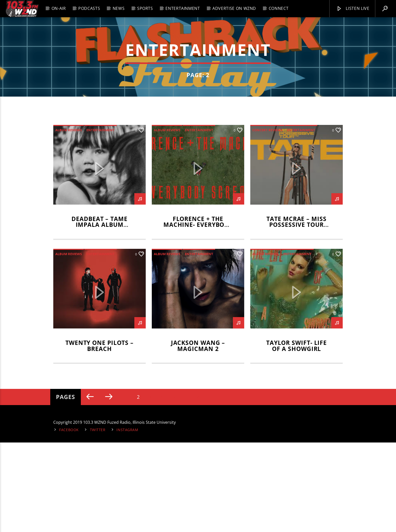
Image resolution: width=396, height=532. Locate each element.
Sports (145, 8)
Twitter (98, 519)
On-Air (59, 8)
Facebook (69, 519)
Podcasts (89, 8)
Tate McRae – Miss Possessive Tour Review (296, 314)
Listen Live (353, 9)
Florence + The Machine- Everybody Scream (198, 314)
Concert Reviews (267, 219)
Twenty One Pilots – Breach (100, 435)
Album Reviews (69, 219)
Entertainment (183, 8)
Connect (279, 8)
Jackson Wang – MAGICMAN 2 (198, 435)
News (119, 8)
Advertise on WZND (234, 8)
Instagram (127, 519)
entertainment (101, 219)
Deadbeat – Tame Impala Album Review (100, 314)
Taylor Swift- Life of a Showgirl (296, 435)
